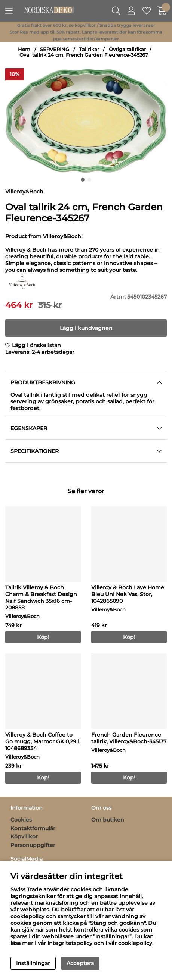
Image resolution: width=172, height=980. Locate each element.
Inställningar (33, 963)
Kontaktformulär (33, 828)
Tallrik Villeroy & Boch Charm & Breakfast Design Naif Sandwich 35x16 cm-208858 (41, 598)
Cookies (21, 820)
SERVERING (55, 49)
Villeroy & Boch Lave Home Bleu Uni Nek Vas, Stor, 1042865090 (128, 594)
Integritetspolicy (70, 943)
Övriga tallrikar (127, 49)
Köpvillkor (24, 836)
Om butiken (108, 820)
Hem (24, 49)
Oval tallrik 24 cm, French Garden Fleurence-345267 (84, 55)
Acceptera (80, 963)
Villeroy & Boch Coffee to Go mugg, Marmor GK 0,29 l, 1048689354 (43, 741)
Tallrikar (89, 49)
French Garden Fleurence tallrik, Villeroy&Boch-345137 (129, 738)
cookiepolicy (135, 943)
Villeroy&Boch (24, 192)
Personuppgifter (33, 845)
